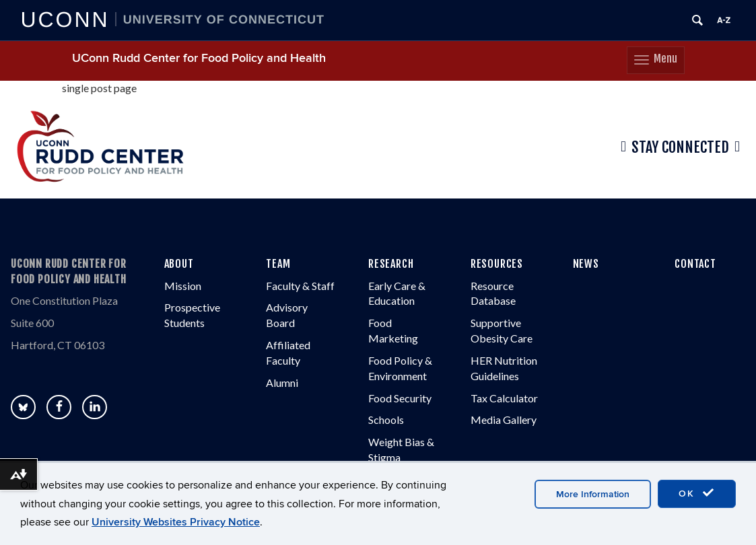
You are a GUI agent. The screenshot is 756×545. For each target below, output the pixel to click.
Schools (386, 420)
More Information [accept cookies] (593, 494)
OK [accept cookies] (697, 493)
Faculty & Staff (300, 286)
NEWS (586, 264)
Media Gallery (504, 420)
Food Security (400, 398)
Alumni (282, 383)
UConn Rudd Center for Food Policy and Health (199, 58)
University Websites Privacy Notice (176, 522)
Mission (183, 286)
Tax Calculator (504, 398)
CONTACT (695, 264)
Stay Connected (680, 147)
